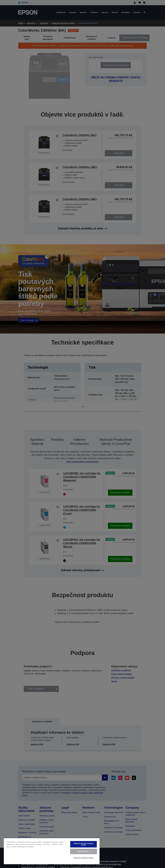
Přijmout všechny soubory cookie (84, 844)
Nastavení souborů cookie (83, 858)
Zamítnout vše (83, 851)
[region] (52, 851)
